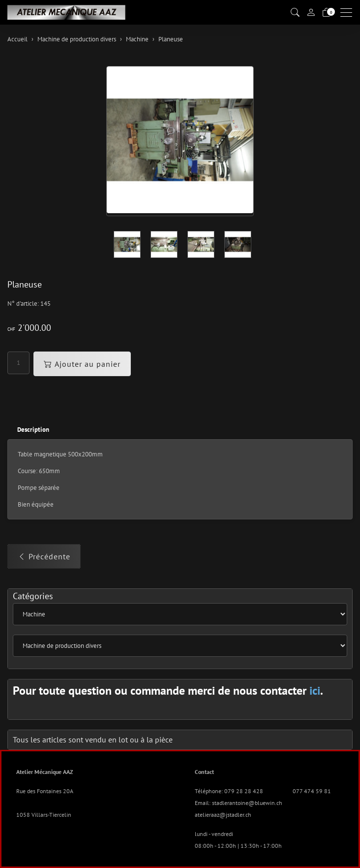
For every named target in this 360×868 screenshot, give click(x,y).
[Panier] (327, 13)
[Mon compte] (311, 12)
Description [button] (33, 430)
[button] (295, 13)
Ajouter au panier (82, 364)
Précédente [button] (44, 556)
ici (315, 691)
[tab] (28, 430)
